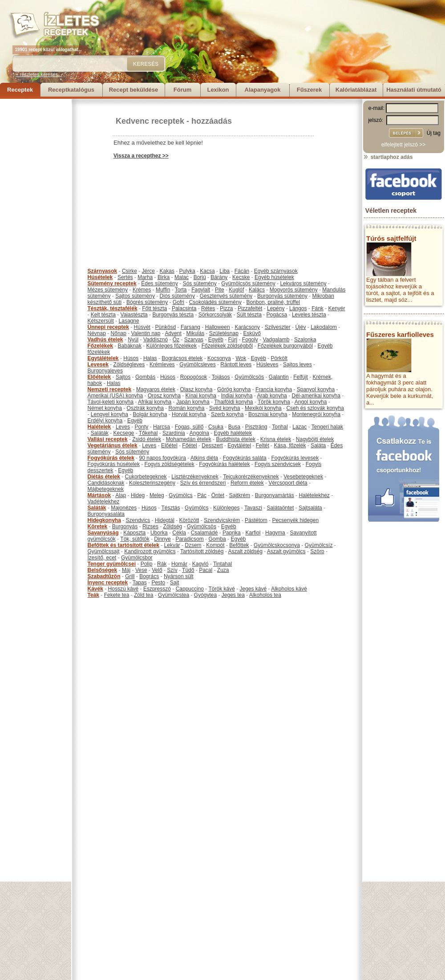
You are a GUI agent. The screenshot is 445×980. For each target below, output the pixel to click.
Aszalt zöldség (245, 551)
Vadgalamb (276, 340)
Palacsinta (184, 308)
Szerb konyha (227, 414)
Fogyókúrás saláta (245, 458)
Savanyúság (103, 533)
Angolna (199, 433)
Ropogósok (194, 377)
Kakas (167, 271)
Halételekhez (314, 495)
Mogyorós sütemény (294, 290)
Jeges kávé (253, 589)
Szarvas (194, 340)
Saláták (100, 433)
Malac (182, 277)
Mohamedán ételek (189, 439)
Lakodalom (324, 327)
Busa (234, 427)
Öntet (218, 495)
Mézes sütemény (108, 290)
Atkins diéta (204, 458)
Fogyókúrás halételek (224, 464)
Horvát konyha (189, 414)
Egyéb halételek (233, 433)
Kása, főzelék (290, 445)
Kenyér (337, 308)
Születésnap (224, 333)
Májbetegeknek (106, 489)
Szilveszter (278, 327)
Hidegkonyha (104, 520)
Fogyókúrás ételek (111, 458)
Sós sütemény (200, 283)
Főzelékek (100, 346)
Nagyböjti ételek (315, 439)
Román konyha (187, 408)
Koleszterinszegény (152, 483)
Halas (150, 358)
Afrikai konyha (155, 402)
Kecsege (124, 433)
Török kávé (221, 589)
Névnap (97, 333)
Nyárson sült (179, 576)
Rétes (208, 308)
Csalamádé (204, 533)
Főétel (189, 445)
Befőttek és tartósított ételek (123, 545)
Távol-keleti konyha (111, 402)
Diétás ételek (104, 477)
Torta (181, 290)
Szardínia (174, 433)
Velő (157, 570)
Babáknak (130, 346)
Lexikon (218, 90)
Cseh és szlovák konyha (315, 408)
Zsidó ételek (147, 439)
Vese (141, 570)
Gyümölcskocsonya (277, 545)
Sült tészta (249, 315)
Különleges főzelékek (172, 346)
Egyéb (216, 340)
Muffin (163, 290)
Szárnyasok (103, 271)
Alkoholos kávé (289, 589)
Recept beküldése (134, 90)
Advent (173, 333)
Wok (241, 358)
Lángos (298, 308)
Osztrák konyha (145, 408)
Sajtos (123, 377)
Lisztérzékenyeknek (195, 477)
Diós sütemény (177, 296)
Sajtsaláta (310, 508)
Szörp (317, 551)
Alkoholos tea (265, 595)
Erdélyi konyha (105, 421)
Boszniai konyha (268, 414)
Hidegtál (165, 520)
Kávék (95, 589)
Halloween (218, 327)
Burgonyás (125, 526)
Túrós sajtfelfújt (391, 238)
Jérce (148, 271)
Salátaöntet (281, 508)
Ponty (142, 427)
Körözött (189, 520)
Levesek (98, 364)
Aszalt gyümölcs (286, 551)
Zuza (223, 570)
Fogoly (250, 340)
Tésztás (170, 508)
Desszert (212, 445)
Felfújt (301, 377)
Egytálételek (103, 358)
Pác (202, 495)
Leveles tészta (309, 315)
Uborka (159, 533)
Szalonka (305, 340)
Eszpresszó (157, 589)
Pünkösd (166, 327)
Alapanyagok (263, 90)
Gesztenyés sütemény (226, 296)
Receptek (20, 90)
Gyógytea (205, 595)
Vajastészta (134, 315)
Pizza (226, 308)
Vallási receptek (108, 439)
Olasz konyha (196, 389)
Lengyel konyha (109, 414)
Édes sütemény (160, 283)
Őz (176, 340)
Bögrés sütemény (147, 302)
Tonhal (280, 427)
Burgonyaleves (105, 371)
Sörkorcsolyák (215, 315)
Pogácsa (277, 315)
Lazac (299, 427)
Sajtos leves (297, 364)
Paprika (232, 533)
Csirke (129, 271)
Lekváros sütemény (303, 283)
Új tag (434, 133)
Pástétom (256, 520)
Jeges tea (233, 595)
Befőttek (239, 545)
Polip (147, 564)
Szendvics (138, 520)
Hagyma (275, 533)
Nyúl (133, 340)
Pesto (158, 583)
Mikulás (195, 333)
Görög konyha (234, 389)
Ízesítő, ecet (102, 558)
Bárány (219, 277)
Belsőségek (103, 570)
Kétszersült (101, 321)
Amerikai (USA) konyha (115, 396)
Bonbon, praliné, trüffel (273, 302)
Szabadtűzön (104, 576)
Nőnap (119, 333)
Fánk (318, 308)
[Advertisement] (36, 232)
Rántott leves (236, 364)
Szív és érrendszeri (203, 483)
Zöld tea (144, 595)
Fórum (182, 90)
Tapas (140, 583)
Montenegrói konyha (316, 414)
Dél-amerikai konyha (316, 396)
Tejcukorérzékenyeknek (251, 477)
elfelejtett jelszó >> (403, 145)
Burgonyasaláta (106, 514)
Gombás (145, 377)
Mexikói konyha (263, 408)
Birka (164, 277)
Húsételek (100, 277)
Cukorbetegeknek (146, 477)
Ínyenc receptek (108, 583)
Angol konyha (311, 402)
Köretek (98, 526)
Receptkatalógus (71, 90)
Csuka (216, 427)
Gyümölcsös (249, 377)
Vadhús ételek (105, 340)
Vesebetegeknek (303, 477)
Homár (179, 564)
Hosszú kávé (123, 589)
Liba (225, 271)
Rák (162, 564)
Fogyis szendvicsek (278, 464)
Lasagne (129, 321)
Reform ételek (247, 483)
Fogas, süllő (189, 427)
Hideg (138, 495)
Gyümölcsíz (319, 545)
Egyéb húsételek (274, 277)
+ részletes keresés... (39, 74)
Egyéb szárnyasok (276, 271)
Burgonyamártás (275, 495)
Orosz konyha (164, 396)
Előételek (99, 377)
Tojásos (221, 377)
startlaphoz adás (388, 157)
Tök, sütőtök (135, 539)
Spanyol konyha (316, 389)
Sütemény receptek (112, 283)
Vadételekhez (104, 502)
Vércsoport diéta (288, 483)
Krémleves (162, 364)
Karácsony (247, 327)
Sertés (125, 277)
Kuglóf (236, 290)
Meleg (157, 495)
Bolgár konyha (150, 414)
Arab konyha (272, 396)
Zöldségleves (129, 364)
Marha (145, 277)
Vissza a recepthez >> (141, 156)
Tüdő (188, 570)
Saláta (318, 445)
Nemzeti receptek (110, 389)
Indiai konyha (237, 396)
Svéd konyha (225, 408)
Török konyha (274, 402)
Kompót (215, 545)
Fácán (242, 271)
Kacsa (207, 271)
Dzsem (193, 545)
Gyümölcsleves (197, 364)
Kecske (241, 277)
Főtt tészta (154, 308)
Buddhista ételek (236, 439)
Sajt (175, 583)
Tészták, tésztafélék (113, 308)
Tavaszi (253, 508)
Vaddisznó (156, 340)
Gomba (217, 539)
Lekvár (172, 545)
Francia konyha (274, 389)
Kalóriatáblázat (356, 90)
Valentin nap (146, 333)
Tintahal (222, 564)
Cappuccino (190, 589)
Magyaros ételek (156, 389)
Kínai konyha (201, 396)
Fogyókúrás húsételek (114, 464)
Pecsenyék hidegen (295, 520)
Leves (123, 427)
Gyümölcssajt (104, 551)
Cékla (179, 533)
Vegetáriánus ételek (113, 445)
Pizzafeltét (250, 308)
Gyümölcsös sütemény (248, 283)
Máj (126, 570)
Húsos (131, 358)
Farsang (190, 327)
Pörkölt (279, 358)
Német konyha (105, 408)
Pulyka (187, 271)
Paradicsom (189, 539)
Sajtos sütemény (135, 296)
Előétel (169, 445)
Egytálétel (239, 445)
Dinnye (162, 539)
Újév (300, 327)
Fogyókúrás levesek (295, 458)
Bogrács (149, 576)
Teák (93, 595)
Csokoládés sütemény (215, 302)
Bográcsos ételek (182, 358)
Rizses (150, 526)
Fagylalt (201, 290)
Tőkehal (148, 433)
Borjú (200, 277)
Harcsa (162, 427)
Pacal (206, 570)
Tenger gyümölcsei (112, 564)
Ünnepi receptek (108, 327)
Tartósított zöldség (202, 551)
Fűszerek (309, 90)
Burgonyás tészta (173, 315)
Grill (130, 576)
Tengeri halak (327, 427)
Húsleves (267, 364)
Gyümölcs (180, 495)
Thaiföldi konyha (233, 402)
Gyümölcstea (174, 595)
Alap (121, 495)
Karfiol (253, 533)
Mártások (99, 495)
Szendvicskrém (222, 520)
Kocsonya (219, 358)
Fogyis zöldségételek (170, 464)
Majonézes (124, 508)
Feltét (263, 445)
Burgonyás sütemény (282, 296)
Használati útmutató (414, 90)
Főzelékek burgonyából (285, 346)
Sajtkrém (240, 495)
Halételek (99, 427)
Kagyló (200, 564)
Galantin (279, 377)
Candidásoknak (106, 483)
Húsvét (142, 327)
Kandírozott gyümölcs (150, 551)
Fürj (233, 340)
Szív (172, 570)
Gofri (178, 302)
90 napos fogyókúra (163, 458)
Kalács (257, 290)
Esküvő (252, 333)
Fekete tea (117, 595)
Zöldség (173, 526)
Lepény (276, 308)
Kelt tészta (103, 315)
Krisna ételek (276, 439)
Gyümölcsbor (137, 558)
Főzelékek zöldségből (227, 346)
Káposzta (134, 533)
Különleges (226, 508)
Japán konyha (193, 402)
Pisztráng (256, 427)
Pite (220, 290)
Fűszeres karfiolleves (400, 334)
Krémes (142, 290)
